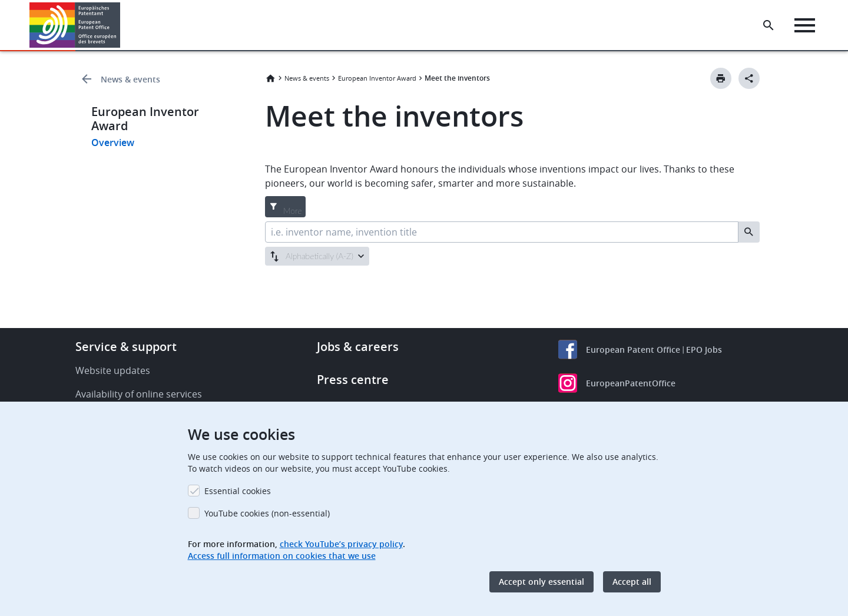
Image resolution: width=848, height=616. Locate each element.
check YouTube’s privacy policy (341, 544)
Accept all (632, 582)
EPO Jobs (704, 350)
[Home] (75, 25)
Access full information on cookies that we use (282, 556)
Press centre (353, 380)
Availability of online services (139, 394)
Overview (113, 143)
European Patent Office (633, 350)
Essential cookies (238, 491)
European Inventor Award (377, 78)
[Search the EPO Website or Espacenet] (768, 25)
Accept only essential (541, 582)
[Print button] (721, 78)
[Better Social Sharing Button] (749, 78)
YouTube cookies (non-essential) (267, 513)
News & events (130, 79)
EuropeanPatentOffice (631, 383)
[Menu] (805, 25)
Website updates (113, 370)
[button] (122, 25)
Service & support (126, 347)
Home (270, 78)
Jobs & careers (358, 347)
